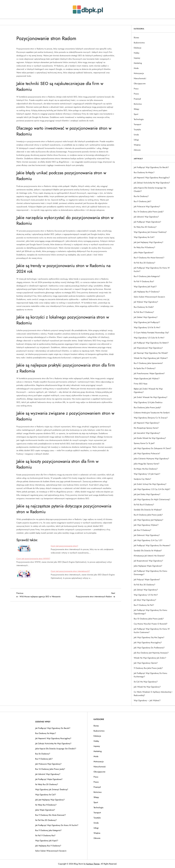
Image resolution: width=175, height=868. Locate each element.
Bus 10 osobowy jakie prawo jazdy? (149, 619)
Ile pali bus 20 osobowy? (144, 263)
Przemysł (137, 99)
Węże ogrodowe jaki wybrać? (147, 379)
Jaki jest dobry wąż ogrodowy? (147, 494)
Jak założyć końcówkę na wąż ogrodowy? (152, 183)
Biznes (136, 38)
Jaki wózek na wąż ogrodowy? (147, 687)
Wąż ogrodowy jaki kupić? (145, 287)
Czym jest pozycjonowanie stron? (64, 546)
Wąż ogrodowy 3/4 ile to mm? (147, 327)
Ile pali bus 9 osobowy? (144, 312)
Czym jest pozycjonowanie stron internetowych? (70, 571)
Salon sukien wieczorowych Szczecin (149, 297)
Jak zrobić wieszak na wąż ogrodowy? (151, 397)
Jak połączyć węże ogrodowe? (147, 579)
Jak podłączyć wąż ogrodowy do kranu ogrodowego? (150, 612)
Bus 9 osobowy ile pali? (144, 605)
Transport (137, 124)
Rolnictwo (138, 104)
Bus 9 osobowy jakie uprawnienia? (148, 363)
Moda (136, 68)
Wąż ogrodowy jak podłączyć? (147, 322)
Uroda (136, 135)
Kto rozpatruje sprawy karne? (146, 428)
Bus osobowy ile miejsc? (144, 172)
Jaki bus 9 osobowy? (142, 530)
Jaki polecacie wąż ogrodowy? (147, 207)
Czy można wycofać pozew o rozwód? (151, 624)
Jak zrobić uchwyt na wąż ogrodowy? (150, 484)
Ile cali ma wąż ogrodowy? (146, 682)
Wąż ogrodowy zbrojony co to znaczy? (151, 418)
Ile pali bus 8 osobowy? (144, 505)
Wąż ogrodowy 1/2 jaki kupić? (147, 474)
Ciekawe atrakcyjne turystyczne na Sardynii (152, 413)
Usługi (136, 140)
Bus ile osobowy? (141, 196)
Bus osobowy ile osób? (144, 307)
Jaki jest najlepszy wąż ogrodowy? (149, 242)
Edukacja (138, 48)
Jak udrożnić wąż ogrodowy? (146, 217)
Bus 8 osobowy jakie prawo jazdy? (148, 515)
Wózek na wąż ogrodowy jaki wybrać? (151, 358)
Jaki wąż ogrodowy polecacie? (147, 453)
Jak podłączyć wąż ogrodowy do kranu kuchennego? (150, 675)
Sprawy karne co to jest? (144, 443)
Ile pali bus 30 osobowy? (144, 585)
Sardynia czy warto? (142, 479)
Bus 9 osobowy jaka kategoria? (147, 276)
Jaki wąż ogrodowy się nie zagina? (149, 637)
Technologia (139, 119)
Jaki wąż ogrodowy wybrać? (146, 525)
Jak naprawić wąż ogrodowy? (147, 423)
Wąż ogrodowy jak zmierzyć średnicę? (150, 232)
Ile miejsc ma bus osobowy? (146, 469)
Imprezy (137, 58)
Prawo (136, 94)
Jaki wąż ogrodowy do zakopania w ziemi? (153, 448)
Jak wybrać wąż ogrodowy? (146, 302)
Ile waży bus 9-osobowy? (144, 247)
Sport (136, 114)
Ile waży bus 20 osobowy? (145, 227)
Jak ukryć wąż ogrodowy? (145, 600)
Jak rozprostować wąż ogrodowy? (148, 561)
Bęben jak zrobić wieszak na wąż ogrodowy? (148, 390)
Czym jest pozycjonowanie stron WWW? (33, 559)
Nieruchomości (140, 78)
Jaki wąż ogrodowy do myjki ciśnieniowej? (152, 499)
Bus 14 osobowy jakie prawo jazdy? (149, 212)
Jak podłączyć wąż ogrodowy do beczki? (151, 167)
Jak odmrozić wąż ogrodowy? (147, 535)
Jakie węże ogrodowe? (144, 252)
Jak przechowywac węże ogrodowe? (149, 373)
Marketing (138, 63)
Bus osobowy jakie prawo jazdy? (147, 407)
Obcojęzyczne (140, 84)
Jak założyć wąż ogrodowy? (146, 590)
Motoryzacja (139, 73)
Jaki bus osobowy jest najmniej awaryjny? (151, 653)
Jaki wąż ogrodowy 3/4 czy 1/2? (148, 540)
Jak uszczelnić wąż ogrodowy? (147, 433)
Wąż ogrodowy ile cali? (144, 237)
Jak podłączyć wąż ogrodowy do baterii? (151, 343)
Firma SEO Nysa (141, 384)
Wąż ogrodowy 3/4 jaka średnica (148, 402)
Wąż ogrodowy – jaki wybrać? (147, 700)
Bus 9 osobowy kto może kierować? (149, 258)
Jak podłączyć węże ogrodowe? (147, 222)
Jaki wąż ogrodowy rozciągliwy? (148, 643)
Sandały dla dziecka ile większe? (148, 510)
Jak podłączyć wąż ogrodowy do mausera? (152, 545)
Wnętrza (137, 145)
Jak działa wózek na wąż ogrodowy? (150, 438)
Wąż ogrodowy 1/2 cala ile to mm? (149, 338)
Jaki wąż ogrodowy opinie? (146, 663)
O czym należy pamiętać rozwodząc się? (151, 333)
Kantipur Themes (93, 864)
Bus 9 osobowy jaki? (142, 201)
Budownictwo (139, 43)
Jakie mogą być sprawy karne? (147, 464)
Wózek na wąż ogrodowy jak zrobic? (150, 658)
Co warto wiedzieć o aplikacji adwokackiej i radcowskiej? (153, 694)
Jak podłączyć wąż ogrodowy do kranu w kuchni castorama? (152, 631)
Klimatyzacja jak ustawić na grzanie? (149, 556)
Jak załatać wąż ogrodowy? (146, 317)
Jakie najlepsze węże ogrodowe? (148, 566)
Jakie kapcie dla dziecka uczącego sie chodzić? (150, 189)
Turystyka (137, 130)
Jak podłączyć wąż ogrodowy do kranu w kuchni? (152, 270)
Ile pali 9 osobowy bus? (144, 281)
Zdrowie (137, 150)
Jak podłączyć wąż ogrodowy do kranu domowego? (150, 573)
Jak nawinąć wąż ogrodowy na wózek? (151, 353)
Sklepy (136, 109)
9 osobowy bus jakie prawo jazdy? (148, 668)
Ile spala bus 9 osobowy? (145, 368)
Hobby (137, 53)
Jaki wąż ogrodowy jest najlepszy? (149, 520)
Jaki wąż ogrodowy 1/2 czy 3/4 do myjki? (152, 489)
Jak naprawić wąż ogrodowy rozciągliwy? (152, 178)
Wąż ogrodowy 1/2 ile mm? (146, 595)
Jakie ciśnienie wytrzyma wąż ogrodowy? (151, 459)
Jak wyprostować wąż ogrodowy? (148, 348)
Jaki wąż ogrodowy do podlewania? (149, 648)
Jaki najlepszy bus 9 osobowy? (147, 292)
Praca (136, 89)
